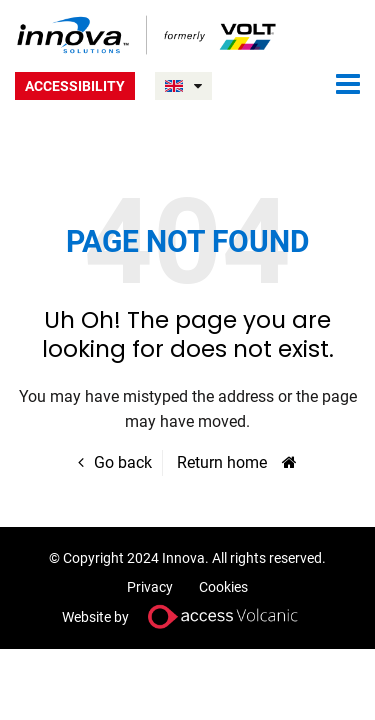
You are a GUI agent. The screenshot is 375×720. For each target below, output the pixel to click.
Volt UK (147, 35)
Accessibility (75, 86)
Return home (222, 462)
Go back (123, 462)
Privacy (150, 587)
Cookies (223, 587)
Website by (188, 616)
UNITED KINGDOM (198, 86)
